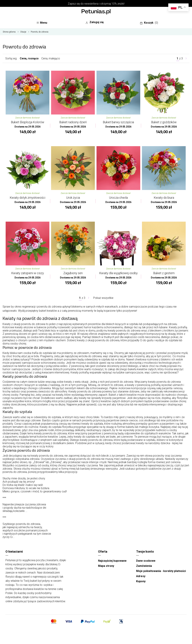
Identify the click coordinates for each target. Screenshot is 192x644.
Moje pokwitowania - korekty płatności (161, 571)
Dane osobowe (146, 561)
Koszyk (149, 23)
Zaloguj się (95, 22)
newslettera (91, 4)
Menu (42, 23)
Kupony (141, 581)
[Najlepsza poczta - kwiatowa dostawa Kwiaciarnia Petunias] (96, 12)
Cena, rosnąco (29, 58)
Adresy (141, 576)
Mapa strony (106, 566)
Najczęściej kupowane (112, 561)
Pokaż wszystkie (103, 298)
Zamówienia (144, 566)
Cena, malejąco (51, 58)
